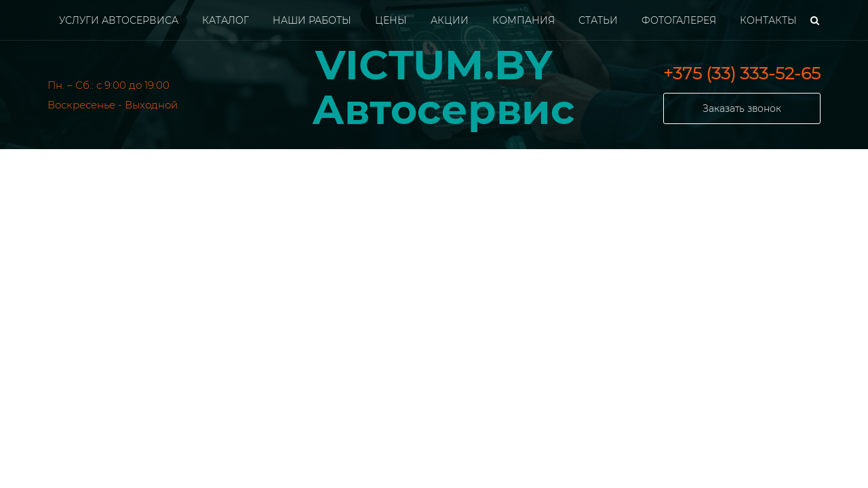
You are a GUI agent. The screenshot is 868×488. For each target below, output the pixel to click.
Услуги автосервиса (119, 20)
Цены (391, 20)
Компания (524, 20)
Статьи (598, 20)
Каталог (225, 20)
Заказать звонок (742, 108)
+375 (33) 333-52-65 (742, 73)
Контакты (768, 20)
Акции (450, 20)
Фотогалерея (679, 20)
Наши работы (312, 20)
